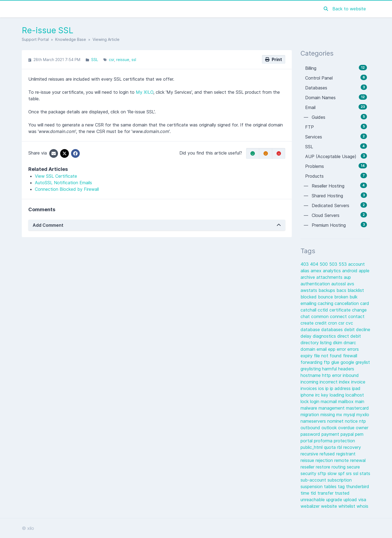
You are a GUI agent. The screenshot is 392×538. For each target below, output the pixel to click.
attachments (330, 277)
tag (342, 486)
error (342, 349)
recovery (352, 447)
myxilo (363, 415)
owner (362, 428)
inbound (351, 375)
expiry (307, 356)
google (348, 362)
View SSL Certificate (56, 176)
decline (363, 330)
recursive (310, 454)
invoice (358, 382)
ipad (356, 388)
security (309, 473)
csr (111, 60)
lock (305, 401)
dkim (338, 343)
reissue (123, 60)
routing (339, 467)
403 (305, 264)
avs (351, 284)
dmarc (350, 343)
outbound (311, 428)
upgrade (335, 500)
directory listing (317, 343)
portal (307, 441)
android (350, 271)
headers (346, 369)
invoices (309, 388)
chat (306, 316)
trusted (342, 493)
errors (353, 349)
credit (321, 323)
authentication (316, 284)
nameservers (314, 421)
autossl (339, 284)
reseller (308, 467)
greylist (363, 362)
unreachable (313, 500)
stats (365, 473)
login (315, 401)
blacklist (356, 290)
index (345, 382)
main (360, 401)
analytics (333, 271)
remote (342, 460)
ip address (341, 388)
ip (328, 388)
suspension (312, 486)
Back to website (349, 9)
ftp (327, 362)
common (321, 316)
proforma (324, 441)
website (330, 506)
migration (310, 415)
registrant (346, 454)
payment (331, 434)
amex (317, 271)
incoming (310, 382)
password (311, 434)
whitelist (347, 506)
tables (331, 486)
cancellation (347, 303)
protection (344, 441)
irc (318, 395)
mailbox (347, 401)
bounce (326, 297)
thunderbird (358, 486)
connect (339, 316)
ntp (362, 421)
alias (306, 271)
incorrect (329, 382)
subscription (340, 480)
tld (314, 493)
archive (308, 277)
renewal (358, 460)
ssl (134, 60)
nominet (336, 421)
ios (322, 388)
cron (333, 323)
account (356, 264)
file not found (328, 356)
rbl (340, 447)
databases (333, 330)
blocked (309, 297)
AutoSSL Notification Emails (63, 183)
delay (307, 336)
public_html (312, 447)
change (359, 310)
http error (332, 375)
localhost (355, 395)
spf (342, 473)
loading (338, 395)
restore (324, 467)
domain (309, 349)
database (311, 330)
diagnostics (325, 336)
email (322, 349)
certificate (341, 310)
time (306, 493)
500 (324, 264)
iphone (308, 395)
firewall (350, 356)
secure (353, 467)
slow (333, 473)
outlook (330, 428)
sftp (323, 473)
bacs (342, 290)
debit (350, 330)
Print (274, 59)
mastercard (357, 408)
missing (328, 415)
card (365, 303)
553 (343, 264)
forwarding (312, 362)
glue (336, 362)
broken (342, 297)
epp (332, 349)
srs (350, 473)
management (332, 408)
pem (359, 434)
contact (356, 316)
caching (326, 303)
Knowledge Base (71, 39)
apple (364, 271)
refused (328, 454)
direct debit (349, 336)
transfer (326, 493)
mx (340, 415)
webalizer (311, 506)
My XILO (145, 92)
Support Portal (35, 39)
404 (315, 264)
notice (352, 421)
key (325, 395)
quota (330, 447)
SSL (95, 60)
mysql (350, 415)
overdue (347, 428)
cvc (349, 323)
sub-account (314, 480)
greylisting (311, 369)
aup (347, 277)
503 (334, 264)
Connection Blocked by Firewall (67, 189)
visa (362, 500)
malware (310, 408)
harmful (330, 369)
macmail (329, 401)
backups (327, 290)
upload (351, 500)
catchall (309, 310)
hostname (311, 375)
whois (362, 506)
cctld (324, 310)
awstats (310, 290)
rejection (325, 460)
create (308, 323)
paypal (348, 434)
